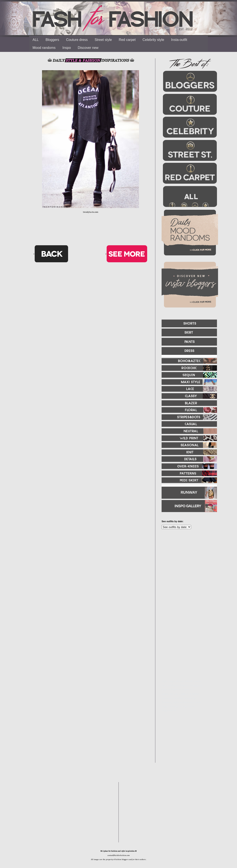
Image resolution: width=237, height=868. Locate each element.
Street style (103, 40)
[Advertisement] (187, 579)
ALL (36, 40)
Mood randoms (44, 48)
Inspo (67, 48)
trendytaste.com (91, 212)
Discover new (88, 48)
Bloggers (52, 40)
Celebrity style (153, 40)
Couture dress (77, 40)
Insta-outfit (179, 40)
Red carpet (127, 40)
